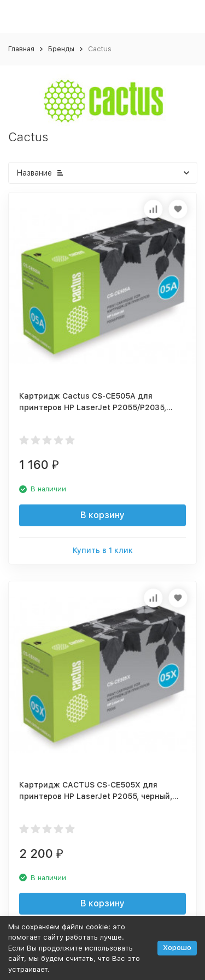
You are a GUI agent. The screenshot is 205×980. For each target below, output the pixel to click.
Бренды (61, 49)
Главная (21, 49)
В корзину (102, 515)
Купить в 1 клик (103, 550)
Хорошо (177, 948)
